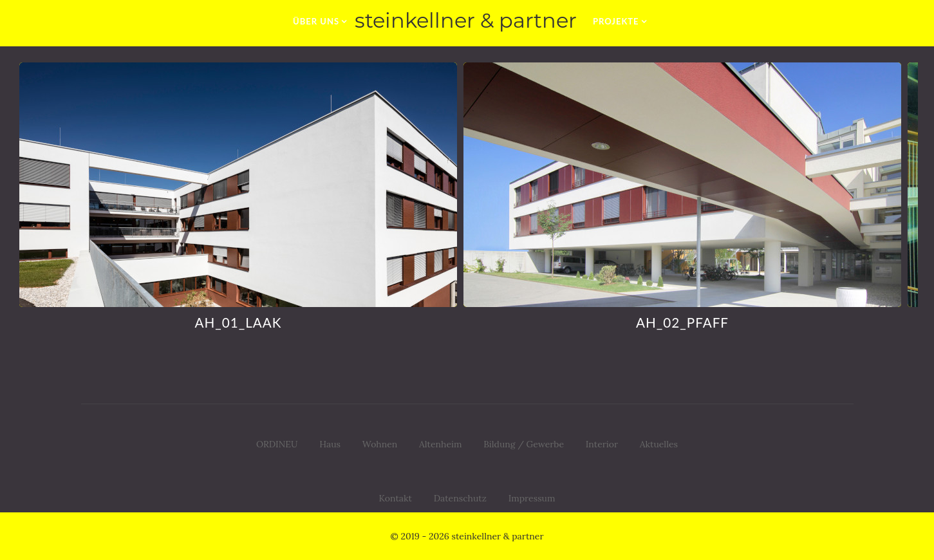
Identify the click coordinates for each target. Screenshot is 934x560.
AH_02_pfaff (680, 322)
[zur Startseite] (467, 21)
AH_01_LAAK (236, 322)
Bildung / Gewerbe (524, 444)
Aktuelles (659, 444)
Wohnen (380, 444)
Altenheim (441, 444)
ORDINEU (277, 444)
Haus (330, 444)
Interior (602, 444)
